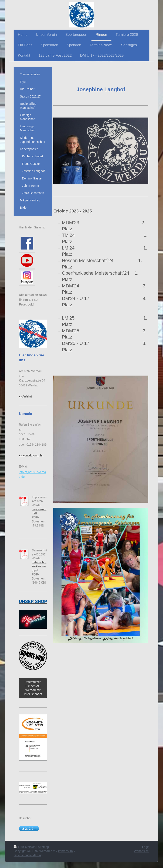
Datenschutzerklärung (28, 855)
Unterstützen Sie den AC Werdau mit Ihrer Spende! (33, 688)
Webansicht (142, 851)
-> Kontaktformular (31, 455)
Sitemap (43, 847)
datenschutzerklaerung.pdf (39, 566)
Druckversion (25, 847)
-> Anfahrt (25, 396)
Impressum (65, 851)
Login (146, 847)
